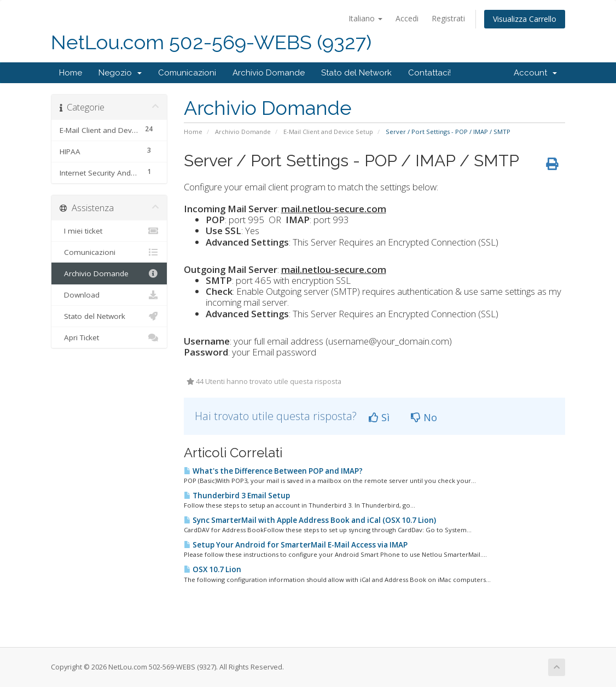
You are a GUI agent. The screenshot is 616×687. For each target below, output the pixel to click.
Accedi (407, 18)
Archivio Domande (269, 73)
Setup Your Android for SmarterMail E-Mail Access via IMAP (296, 545)
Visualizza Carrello (525, 19)
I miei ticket (109, 231)
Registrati (448, 18)
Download (109, 295)
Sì (379, 417)
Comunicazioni (187, 73)
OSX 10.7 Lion (213, 569)
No (424, 417)
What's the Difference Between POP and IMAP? (273, 471)
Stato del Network (356, 73)
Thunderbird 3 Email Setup (237, 496)
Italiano (365, 18)
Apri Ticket (109, 337)
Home (71, 73)
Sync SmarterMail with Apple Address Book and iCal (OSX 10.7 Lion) (310, 520)
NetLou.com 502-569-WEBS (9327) (211, 42)
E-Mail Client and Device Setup (328, 132)
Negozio (120, 73)
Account (535, 73)
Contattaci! (429, 73)
